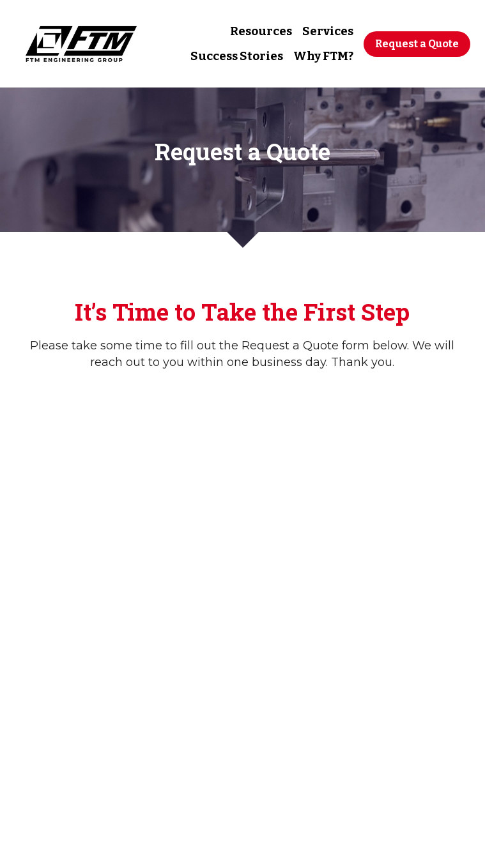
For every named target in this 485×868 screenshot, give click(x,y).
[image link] (81, 42)
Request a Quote (417, 44)
